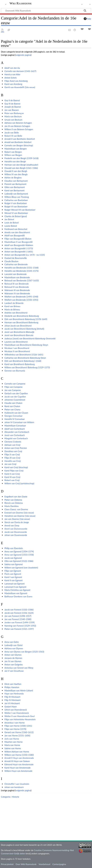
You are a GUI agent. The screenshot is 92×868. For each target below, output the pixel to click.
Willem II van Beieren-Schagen (19, 129)
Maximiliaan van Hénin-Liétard (19, 690)
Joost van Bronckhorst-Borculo (19, 335)
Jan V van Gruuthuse (14, 671)
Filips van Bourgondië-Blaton (18, 239)
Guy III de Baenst (12, 104)
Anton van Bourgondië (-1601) (19, 252)
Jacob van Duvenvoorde (16, 532)
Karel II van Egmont (13, 580)
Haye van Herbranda (14, 694)
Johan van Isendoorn (14, 787)
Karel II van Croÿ (12, 474)
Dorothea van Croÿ (13, 451)
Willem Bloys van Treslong (17, 197)
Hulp (87, 19)
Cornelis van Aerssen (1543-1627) (20, 71)
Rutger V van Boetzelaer (16, 203)
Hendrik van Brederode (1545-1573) (21, 271)
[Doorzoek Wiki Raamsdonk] (46, 10)
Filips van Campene (13, 387)
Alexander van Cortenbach (17, 432)
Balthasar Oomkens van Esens (18, 596)
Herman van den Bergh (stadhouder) (21, 165)
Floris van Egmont (13, 574)
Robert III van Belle (13, 136)
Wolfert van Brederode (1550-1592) (21, 300)
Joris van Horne (12, 739)
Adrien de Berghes (13, 178)
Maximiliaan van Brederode (17, 277)
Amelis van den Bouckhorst (17, 232)
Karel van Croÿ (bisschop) (16, 467)
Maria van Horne (12, 745)
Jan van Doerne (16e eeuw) (17, 519)
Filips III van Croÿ (12, 458)
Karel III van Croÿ (12, 477)
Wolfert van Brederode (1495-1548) (21, 297)
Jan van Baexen (12, 110)
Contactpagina (59, 864)
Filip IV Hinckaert (12, 700)
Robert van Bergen (13, 152)
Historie (15, 797)
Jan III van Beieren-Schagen (17, 126)
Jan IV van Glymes (13, 661)
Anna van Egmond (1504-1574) (19, 551)
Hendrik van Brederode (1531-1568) (21, 268)
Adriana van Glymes (14, 648)
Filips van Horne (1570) (15, 729)
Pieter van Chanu (12, 409)
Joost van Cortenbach (15, 435)
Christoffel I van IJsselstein (17, 784)
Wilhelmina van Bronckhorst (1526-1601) (24, 355)
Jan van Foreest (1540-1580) (18, 619)
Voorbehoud (44, 864)
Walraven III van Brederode (17, 290)
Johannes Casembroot (15, 400)
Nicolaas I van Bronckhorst (17, 348)
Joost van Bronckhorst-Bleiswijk (19, 332)
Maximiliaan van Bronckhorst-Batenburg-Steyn (26, 345)
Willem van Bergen (13, 155)
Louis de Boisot (11, 223)
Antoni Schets (10, 78)
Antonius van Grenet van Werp (19, 668)
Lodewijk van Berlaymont (16, 194)
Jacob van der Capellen (15, 397)
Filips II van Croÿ (12, 454)
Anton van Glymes (13, 655)
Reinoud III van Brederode (16, 284)
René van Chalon (12, 406)
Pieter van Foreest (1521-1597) (19, 629)
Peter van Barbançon (14, 113)
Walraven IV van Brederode (17, 293)
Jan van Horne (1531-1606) (17, 735)
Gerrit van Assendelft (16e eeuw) (20, 87)
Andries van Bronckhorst (16, 313)
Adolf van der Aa (12, 68)
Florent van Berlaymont (15, 184)
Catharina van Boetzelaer (16, 200)
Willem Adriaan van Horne (17, 752)
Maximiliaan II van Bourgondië (18, 242)
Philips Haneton (12, 687)
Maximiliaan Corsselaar (15, 426)
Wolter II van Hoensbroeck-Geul (19, 716)
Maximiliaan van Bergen (15, 149)
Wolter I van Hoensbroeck (17, 713)
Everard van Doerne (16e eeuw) (19, 513)
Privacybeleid (7, 864)
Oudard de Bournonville (16, 258)
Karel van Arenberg (13, 84)
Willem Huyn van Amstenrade (18, 771)
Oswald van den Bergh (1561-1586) (21, 168)
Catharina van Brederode (16, 264)
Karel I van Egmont (13, 577)
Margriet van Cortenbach (16, 438)
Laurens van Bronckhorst (16, 342)
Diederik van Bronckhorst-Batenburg (22, 316)
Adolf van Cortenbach (15, 429)
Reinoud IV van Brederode (17, 287)
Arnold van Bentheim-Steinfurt (18, 142)
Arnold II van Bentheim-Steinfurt (20, 139)
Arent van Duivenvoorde (16, 529)
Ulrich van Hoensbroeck (16, 710)
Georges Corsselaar (13, 416)
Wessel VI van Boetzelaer (16, 213)
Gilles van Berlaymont (15, 187)
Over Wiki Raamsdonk (26, 864)
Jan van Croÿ (10, 464)
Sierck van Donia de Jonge (17, 522)
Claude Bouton (11, 261)
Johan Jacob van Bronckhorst (18, 326)
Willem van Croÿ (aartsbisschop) (19, 483)
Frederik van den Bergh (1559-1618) (21, 158)
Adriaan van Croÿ (12, 445)
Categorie (6, 797)
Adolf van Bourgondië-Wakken (19, 245)
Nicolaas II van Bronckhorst (17, 351)
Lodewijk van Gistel (13, 645)
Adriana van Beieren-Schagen (18, 123)
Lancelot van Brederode (15, 274)
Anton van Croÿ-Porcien (16, 448)
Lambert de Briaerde (14, 303)
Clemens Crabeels (13, 442)
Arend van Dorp (12, 525)
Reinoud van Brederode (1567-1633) (22, 280)
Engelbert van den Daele (16, 497)
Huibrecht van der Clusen (16, 413)
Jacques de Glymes (13, 658)
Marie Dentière (11, 506)
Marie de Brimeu (12, 310)
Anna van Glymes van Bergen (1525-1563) (24, 652)
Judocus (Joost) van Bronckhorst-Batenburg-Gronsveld (30, 338)
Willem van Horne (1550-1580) (19, 755)
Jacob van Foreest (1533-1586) (19, 610)
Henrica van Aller (12, 74)
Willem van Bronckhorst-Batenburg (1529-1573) (27, 367)
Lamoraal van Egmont (14, 584)
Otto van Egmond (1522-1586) (19, 561)
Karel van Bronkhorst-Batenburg (20, 364)
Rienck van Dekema (14, 503)
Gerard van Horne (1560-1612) (19, 732)
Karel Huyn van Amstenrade (17, 768)
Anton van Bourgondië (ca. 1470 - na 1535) (25, 255)
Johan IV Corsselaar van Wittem (19, 422)
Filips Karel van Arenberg (16, 81)
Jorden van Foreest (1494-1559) (19, 622)
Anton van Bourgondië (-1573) (19, 248)
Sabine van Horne (13, 748)
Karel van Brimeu (12, 306)
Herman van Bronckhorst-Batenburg (21, 322)
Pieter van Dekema (13, 500)
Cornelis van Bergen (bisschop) (19, 145)
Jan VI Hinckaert (12, 703)
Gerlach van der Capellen (16, 393)
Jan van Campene (13, 390)
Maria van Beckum (13, 116)
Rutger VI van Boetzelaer (16, 206)
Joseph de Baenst (13, 107)
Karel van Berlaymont (14, 190)
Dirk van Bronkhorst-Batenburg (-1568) (23, 361)
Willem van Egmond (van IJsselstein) (21, 568)
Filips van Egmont (13, 571)
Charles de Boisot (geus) (16, 216)
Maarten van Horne (14, 742)
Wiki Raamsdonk (21, 3)
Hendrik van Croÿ (13, 461)
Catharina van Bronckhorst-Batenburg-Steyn (25, 358)
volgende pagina (23, 55)
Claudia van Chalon (13, 403)
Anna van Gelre (12, 642)
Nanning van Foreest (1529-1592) (20, 626)
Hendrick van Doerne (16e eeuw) (20, 516)
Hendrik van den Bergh (15, 161)
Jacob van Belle (12, 133)
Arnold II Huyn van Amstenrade (19, 758)
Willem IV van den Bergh (16, 174)
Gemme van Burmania (15, 371)
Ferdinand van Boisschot (16, 229)
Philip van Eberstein (14, 548)
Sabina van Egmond (14, 564)
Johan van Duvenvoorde (16, 535)
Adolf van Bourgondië (15, 235)
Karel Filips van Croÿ (14, 471)
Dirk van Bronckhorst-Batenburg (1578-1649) (26, 319)
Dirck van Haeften (13, 684)
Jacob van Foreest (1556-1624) (19, 613)
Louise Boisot (11, 226)
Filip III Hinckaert (12, 697)
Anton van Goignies (14, 664)
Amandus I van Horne (15, 723)
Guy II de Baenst (12, 100)
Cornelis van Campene (15, 384)
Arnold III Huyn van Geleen (17, 761)
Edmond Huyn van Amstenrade (19, 764)
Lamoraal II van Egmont (15, 587)
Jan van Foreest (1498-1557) (18, 616)
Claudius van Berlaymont (16, 181)
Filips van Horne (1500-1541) (18, 726)
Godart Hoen (10, 707)
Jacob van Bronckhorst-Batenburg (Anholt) (24, 329)
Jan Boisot (9, 219)
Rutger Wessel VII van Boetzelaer (20, 210)
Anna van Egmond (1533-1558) (19, 555)
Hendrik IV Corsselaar (15, 419)
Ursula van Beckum (13, 120)
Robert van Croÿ (12, 480)
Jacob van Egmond (13, 558)
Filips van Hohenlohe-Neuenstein (20, 719)
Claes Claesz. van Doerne (16, 509)
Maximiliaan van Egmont (16, 593)
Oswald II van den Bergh (16, 171)
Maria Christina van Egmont (17, 590)
